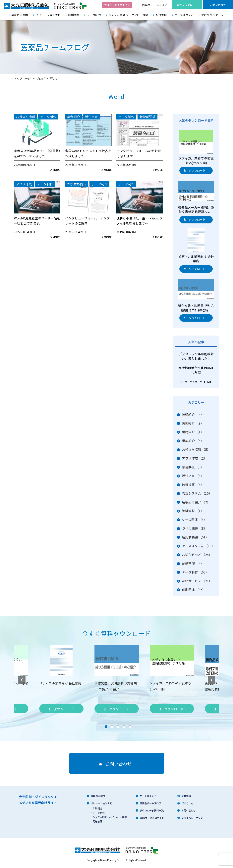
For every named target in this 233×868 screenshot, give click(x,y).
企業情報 (186, 796)
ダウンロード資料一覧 (152, 810)
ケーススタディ (184, 15)
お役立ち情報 (196, 449)
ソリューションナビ (48, 15)
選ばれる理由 (20, 15)
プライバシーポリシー (193, 818)
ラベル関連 (194, 528)
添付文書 (193, 476)
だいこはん (187, 803)
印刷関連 (74, 15)
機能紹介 (193, 441)
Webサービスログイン (152, 818)
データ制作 (94, 15)
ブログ (40, 78)
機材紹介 (193, 432)
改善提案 (193, 484)
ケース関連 (194, 520)
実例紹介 (193, 423)
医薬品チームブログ (155, 5)
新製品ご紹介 (196, 502)
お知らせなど (197, 555)
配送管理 (161, 15)
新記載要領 (195, 537)
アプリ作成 (194, 458)
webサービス (197, 581)
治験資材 (193, 511)
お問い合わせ (189, 810)
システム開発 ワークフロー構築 (128, 15)
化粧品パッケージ (212, 15)
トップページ (22, 78)
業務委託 (193, 467)
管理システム (197, 493)
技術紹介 (193, 414)
